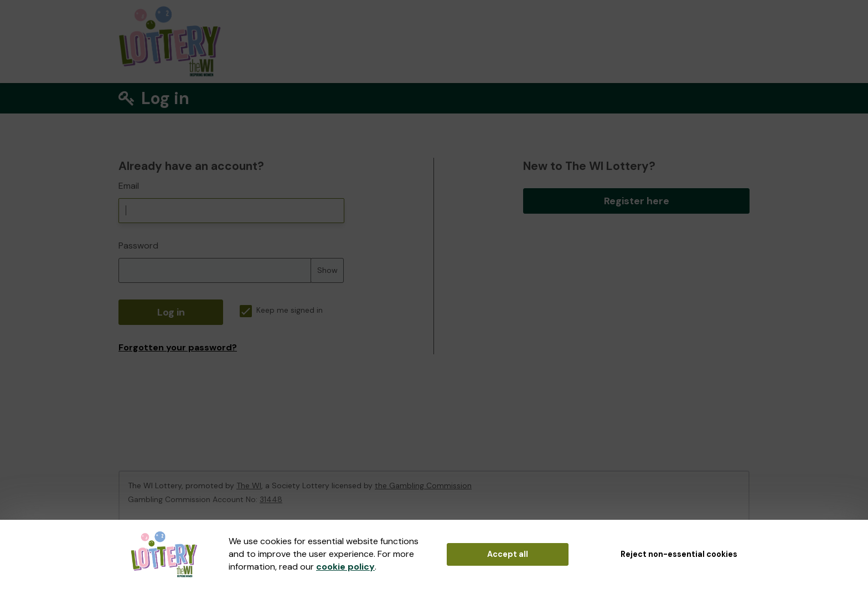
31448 (271, 499)
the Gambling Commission (423, 485)
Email (129, 186)
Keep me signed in (281, 310)
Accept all (508, 554)
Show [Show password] (327, 270)
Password (138, 246)
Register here (637, 201)
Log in (171, 312)
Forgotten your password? (178, 347)
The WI (249, 485)
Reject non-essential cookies (679, 554)
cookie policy (345, 567)
